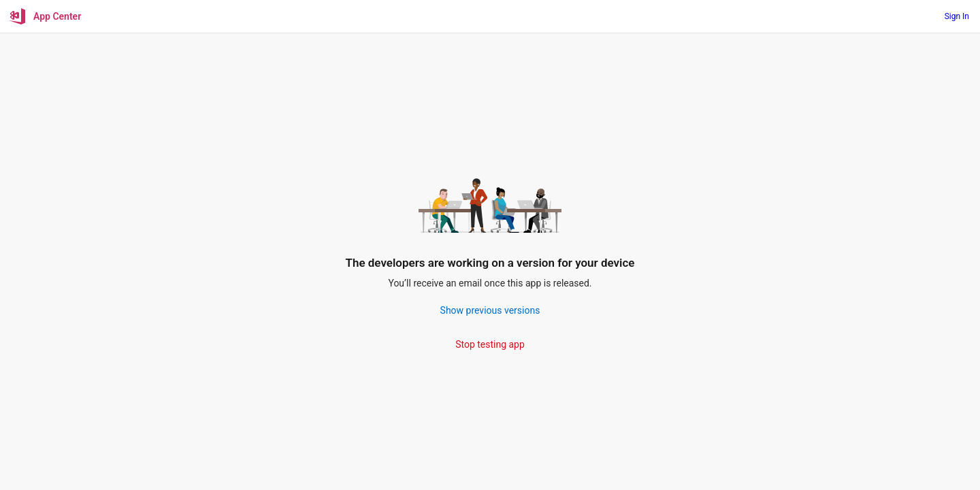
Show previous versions (490, 310)
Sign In (957, 16)
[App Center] (46, 16)
